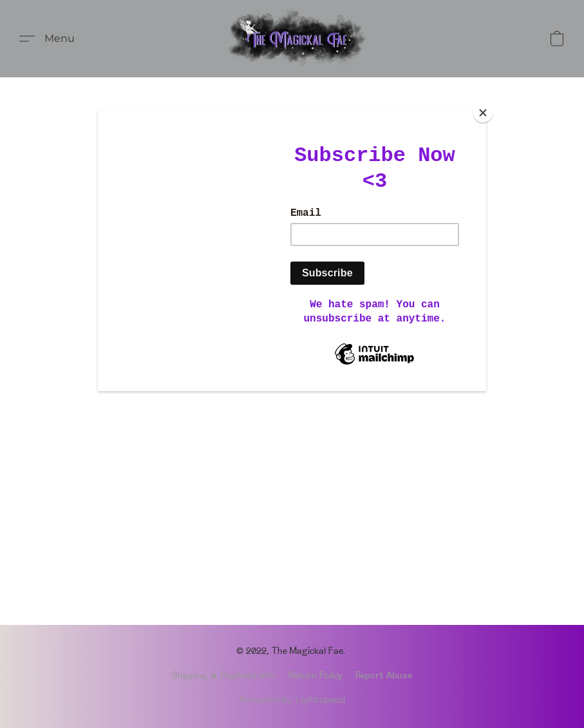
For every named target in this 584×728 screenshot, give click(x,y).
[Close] (483, 113)
